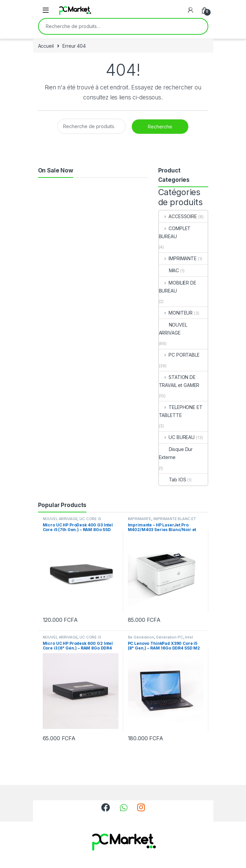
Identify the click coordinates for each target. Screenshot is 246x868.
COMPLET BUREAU (175, 232)
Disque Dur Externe (176, 453)
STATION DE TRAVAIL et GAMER (179, 381)
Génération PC (169, 637)
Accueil (46, 46)
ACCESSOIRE (178, 216)
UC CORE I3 (90, 637)
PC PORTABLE (179, 355)
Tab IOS (173, 480)
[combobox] (114, 26)
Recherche (198, 26)
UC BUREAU (177, 437)
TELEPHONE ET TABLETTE (181, 411)
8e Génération (141, 637)
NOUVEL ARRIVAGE (173, 329)
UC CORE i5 (90, 519)
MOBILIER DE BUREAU (178, 287)
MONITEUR (176, 313)
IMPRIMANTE (178, 258)
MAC (169, 270)
